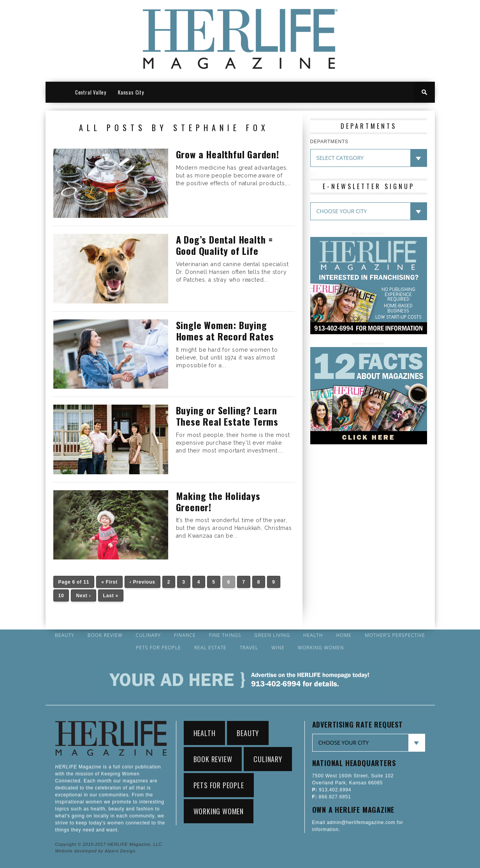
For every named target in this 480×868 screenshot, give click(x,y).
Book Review (105, 635)
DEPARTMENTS (329, 142)
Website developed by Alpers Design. (96, 851)
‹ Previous (142, 582)
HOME (57, 92)
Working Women (321, 648)
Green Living (272, 635)
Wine (278, 648)
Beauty (65, 635)
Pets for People (158, 648)
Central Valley (91, 92)
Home (344, 635)
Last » (111, 596)
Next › (83, 596)
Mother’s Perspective (395, 635)
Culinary (148, 635)
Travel (249, 648)
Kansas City (131, 92)
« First (109, 582)
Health (313, 635)
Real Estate (210, 648)
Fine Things (225, 635)
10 (61, 596)
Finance (185, 635)
